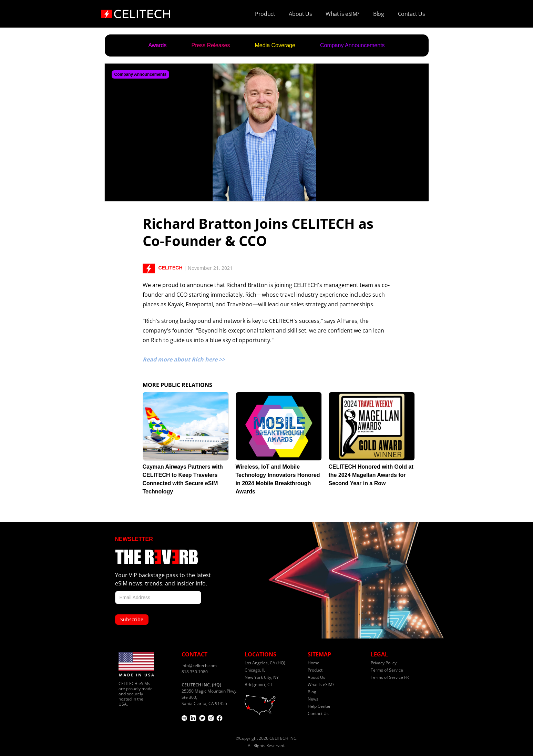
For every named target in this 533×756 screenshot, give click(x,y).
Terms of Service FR (390, 677)
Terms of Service (387, 670)
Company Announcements (352, 45)
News (313, 699)
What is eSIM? (342, 14)
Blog (378, 14)
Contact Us (412, 14)
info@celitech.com (199, 666)
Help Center (319, 706)
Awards (157, 45)
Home (314, 663)
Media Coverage (275, 45)
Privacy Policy (384, 663)
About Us (300, 14)
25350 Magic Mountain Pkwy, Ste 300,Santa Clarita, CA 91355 (209, 694)
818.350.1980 (195, 672)
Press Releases (211, 45)
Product (265, 14)
